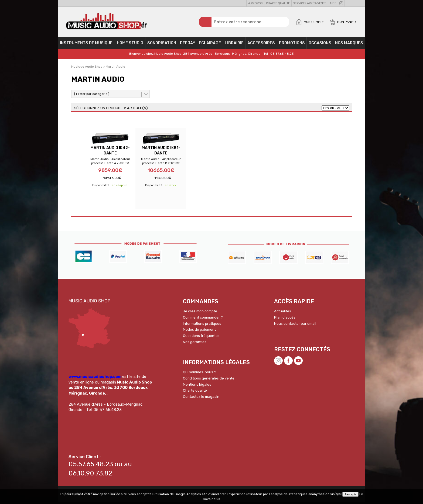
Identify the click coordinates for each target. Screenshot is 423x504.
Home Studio (130, 45)
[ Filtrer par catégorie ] (92, 96)
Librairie (234, 45)
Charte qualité (278, 3)
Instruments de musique (86, 45)
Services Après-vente (310, 3)
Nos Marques (349, 45)
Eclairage (210, 45)
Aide (333, 3)
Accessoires (261, 45)
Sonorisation (162, 45)
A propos (255, 3)
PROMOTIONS (292, 45)
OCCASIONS (320, 45)
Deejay (188, 45)
